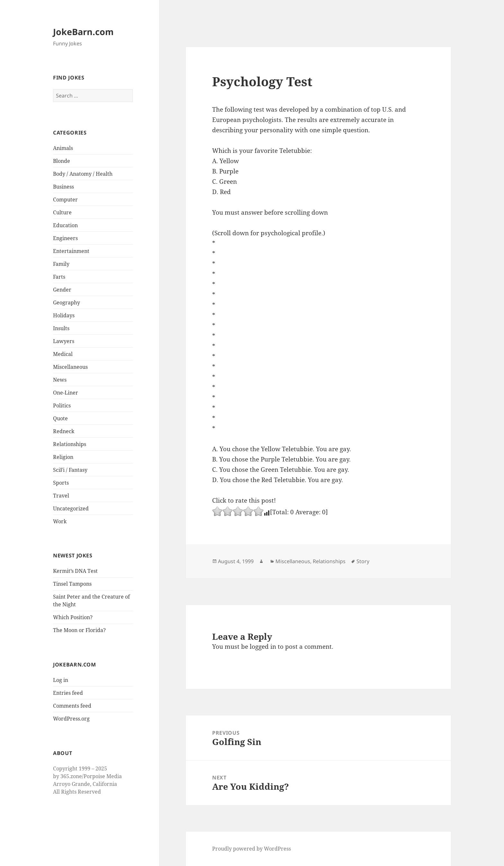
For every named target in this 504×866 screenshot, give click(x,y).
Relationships (70, 444)
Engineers (65, 238)
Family (61, 264)
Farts (59, 277)
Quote (60, 418)
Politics (62, 405)
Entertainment (71, 251)
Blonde (62, 161)
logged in (263, 647)
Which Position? (73, 617)
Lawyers (64, 341)
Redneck (64, 431)
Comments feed (72, 706)
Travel (61, 496)
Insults (61, 328)
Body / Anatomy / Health (83, 174)
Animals (63, 148)
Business (63, 187)
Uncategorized (71, 508)
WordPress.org (71, 719)
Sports (61, 483)
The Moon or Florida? (79, 630)
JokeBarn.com (83, 32)
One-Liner (66, 393)
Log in (61, 680)
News (60, 380)
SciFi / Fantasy (70, 470)
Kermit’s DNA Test (75, 571)
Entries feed (68, 693)
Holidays (64, 315)
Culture (62, 212)
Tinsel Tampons (72, 584)
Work (60, 521)
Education (65, 225)
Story (363, 561)
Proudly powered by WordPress (252, 849)
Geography (67, 303)
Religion (63, 457)
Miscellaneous (70, 367)
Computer (65, 200)
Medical (63, 354)
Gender (62, 290)
